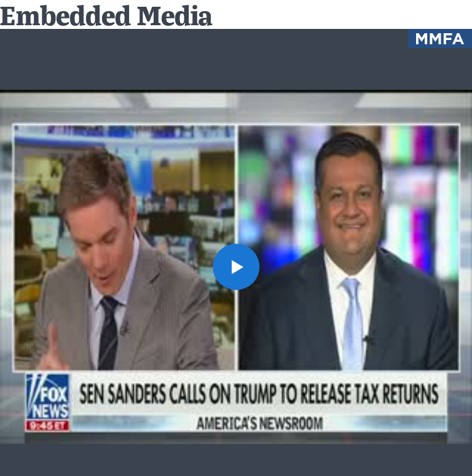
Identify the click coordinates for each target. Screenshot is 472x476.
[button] (236, 267)
